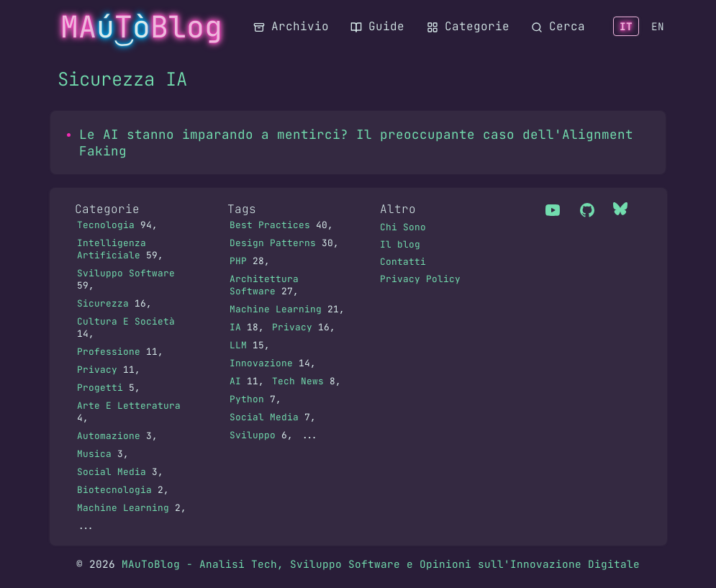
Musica (94, 454)
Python (247, 399)
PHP (238, 261)
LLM (238, 345)
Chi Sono (403, 227)
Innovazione (261, 363)
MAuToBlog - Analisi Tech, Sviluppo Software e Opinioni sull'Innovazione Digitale (381, 564)
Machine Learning (123, 508)
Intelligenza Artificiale (112, 249)
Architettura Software (264, 285)
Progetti (100, 388)
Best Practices (270, 225)
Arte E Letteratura (129, 406)
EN (658, 26)
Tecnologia (106, 225)
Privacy (97, 370)
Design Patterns (273, 243)
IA (235, 327)
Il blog (400, 244)
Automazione (109, 436)
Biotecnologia (114, 490)
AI (235, 381)
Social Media (112, 472)
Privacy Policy (420, 279)
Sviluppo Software (126, 273)
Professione (109, 352)
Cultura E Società (126, 321)
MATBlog (141, 27)
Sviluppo (253, 435)
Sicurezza (103, 303)
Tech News (298, 381)
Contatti (403, 262)
